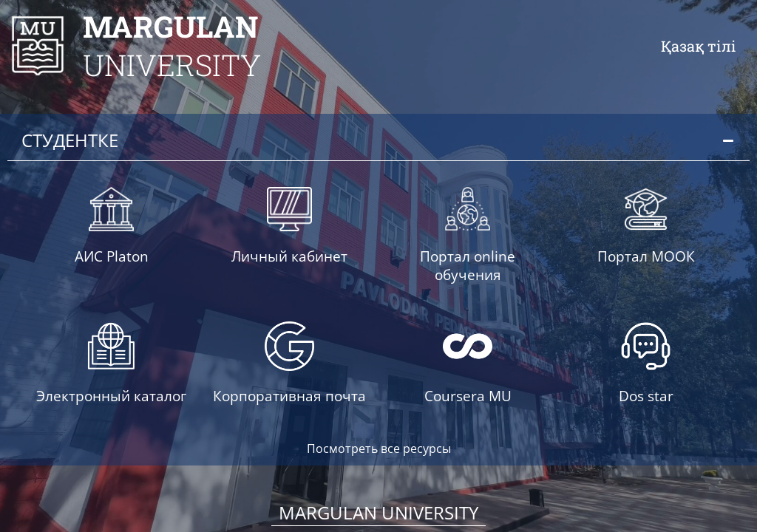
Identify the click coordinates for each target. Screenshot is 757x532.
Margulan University (378, 511)
